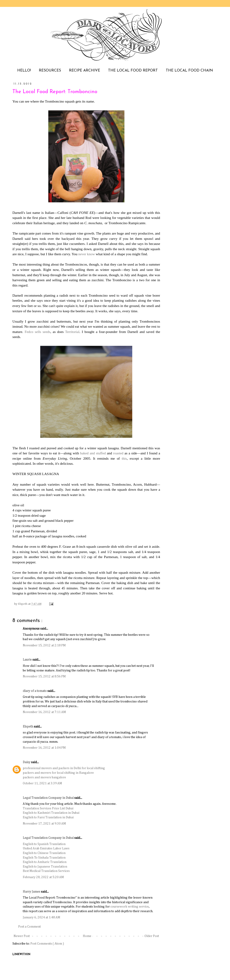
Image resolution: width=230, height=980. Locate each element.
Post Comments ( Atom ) (47, 944)
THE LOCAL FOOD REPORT (133, 71)
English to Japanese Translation (45, 867)
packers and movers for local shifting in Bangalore (58, 773)
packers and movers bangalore (44, 777)
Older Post (152, 936)
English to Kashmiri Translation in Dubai (51, 813)
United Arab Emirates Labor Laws (46, 848)
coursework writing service (130, 907)
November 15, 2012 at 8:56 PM (44, 676)
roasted (118, 453)
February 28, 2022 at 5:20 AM (43, 877)
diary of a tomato (35, 691)
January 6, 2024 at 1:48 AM (42, 917)
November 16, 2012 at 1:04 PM (44, 748)
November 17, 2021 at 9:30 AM (44, 824)
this (124, 458)
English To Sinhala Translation (44, 858)
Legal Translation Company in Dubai (49, 798)
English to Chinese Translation (44, 853)
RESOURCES (50, 71)
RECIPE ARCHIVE (85, 71)
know (91, 254)
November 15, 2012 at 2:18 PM (44, 645)
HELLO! (24, 71)
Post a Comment (29, 927)
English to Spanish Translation (44, 844)
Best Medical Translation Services (46, 871)
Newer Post (22, 936)
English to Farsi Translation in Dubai (48, 817)
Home (87, 936)
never (82, 254)
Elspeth (28, 727)
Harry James (32, 892)
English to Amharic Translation (45, 862)
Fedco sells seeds (37, 332)
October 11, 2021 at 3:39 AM (42, 783)
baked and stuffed (93, 453)
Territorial (72, 332)
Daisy (27, 762)
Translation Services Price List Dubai (48, 808)
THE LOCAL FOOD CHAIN (189, 71)
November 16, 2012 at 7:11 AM (44, 712)
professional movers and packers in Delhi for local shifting (64, 768)
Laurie (28, 660)
